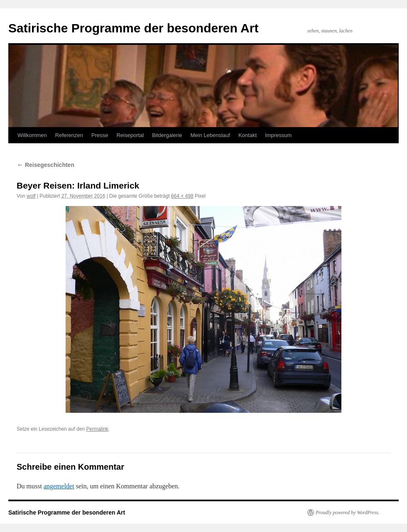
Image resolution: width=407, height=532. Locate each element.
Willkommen (32, 135)
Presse (100, 135)
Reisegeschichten (45, 165)
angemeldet (59, 486)
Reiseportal (130, 135)
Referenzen (69, 135)
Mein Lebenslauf (210, 135)
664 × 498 (182, 196)
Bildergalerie (167, 135)
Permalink (97, 429)
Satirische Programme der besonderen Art (133, 28)
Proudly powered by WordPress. (348, 512)
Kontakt (248, 135)
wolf (31, 196)
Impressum (278, 135)
